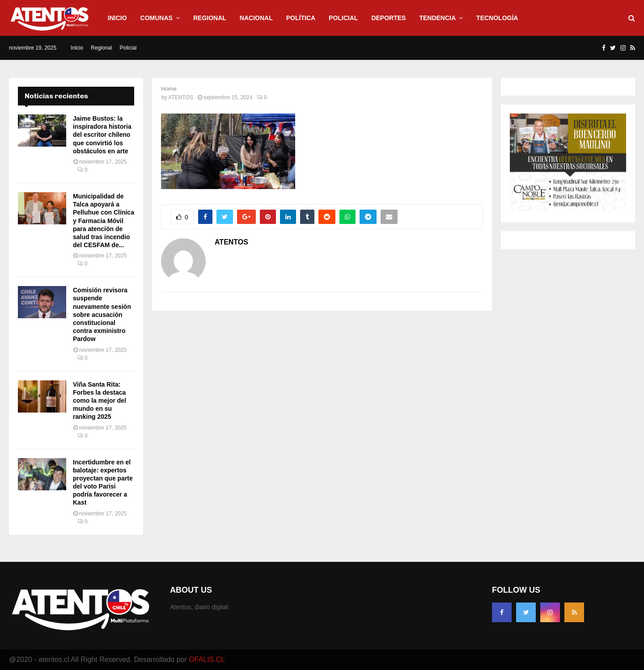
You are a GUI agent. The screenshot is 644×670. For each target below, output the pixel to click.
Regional (210, 18)
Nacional (256, 18)
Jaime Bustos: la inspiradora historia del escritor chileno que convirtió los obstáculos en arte (102, 135)
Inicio (117, 18)
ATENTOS (181, 97)
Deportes (388, 18)
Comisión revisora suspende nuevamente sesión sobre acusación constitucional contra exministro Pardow (102, 314)
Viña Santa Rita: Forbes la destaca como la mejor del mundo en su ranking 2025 (100, 401)
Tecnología (497, 18)
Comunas (157, 18)
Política (301, 18)
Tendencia (437, 18)
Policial (343, 18)
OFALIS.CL (207, 659)
